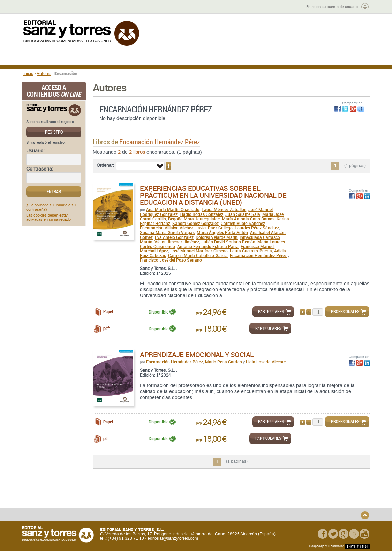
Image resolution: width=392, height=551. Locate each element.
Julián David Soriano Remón (228, 242)
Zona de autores (40, 7)
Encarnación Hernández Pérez (258, 255)
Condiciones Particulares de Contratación (235, 503)
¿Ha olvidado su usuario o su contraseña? (51, 207)
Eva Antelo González (174, 237)
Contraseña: (40, 169)
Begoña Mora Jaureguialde (194, 219)
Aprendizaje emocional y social (197, 354)
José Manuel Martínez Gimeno (199, 251)
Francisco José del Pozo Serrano (171, 260)
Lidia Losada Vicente (266, 362)
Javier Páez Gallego (214, 228)
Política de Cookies (303, 507)
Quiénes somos (57, 495)
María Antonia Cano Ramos (248, 219)
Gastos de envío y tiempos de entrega (70, 503)
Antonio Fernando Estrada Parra (208, 246)
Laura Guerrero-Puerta (251, 251)
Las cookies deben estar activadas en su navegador (49, 218)
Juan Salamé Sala (243, 214)
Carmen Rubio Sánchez (243, 223)
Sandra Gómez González (195, 223)
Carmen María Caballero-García (198, 255)
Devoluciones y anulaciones (145, 505)
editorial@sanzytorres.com (173, 539)
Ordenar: (105, 165)
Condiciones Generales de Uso (237, 495)
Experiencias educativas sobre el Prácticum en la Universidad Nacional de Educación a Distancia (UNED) (213, 195)
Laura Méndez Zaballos (224, 209)
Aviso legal (295, 501)
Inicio (28, 73)
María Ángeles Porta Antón (222, 232)
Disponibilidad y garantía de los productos (148, 498)
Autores (44, 73)
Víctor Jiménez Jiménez (177, 242)
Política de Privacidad (305, 495)
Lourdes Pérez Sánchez (257, 228)
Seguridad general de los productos (152, 511)
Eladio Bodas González (201, 214)
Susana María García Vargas (167, 232)
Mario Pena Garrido (224, 362)
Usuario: (35, 151)
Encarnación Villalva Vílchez (167, 228)
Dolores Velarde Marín (217, 237)
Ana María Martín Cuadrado (173, 209)
